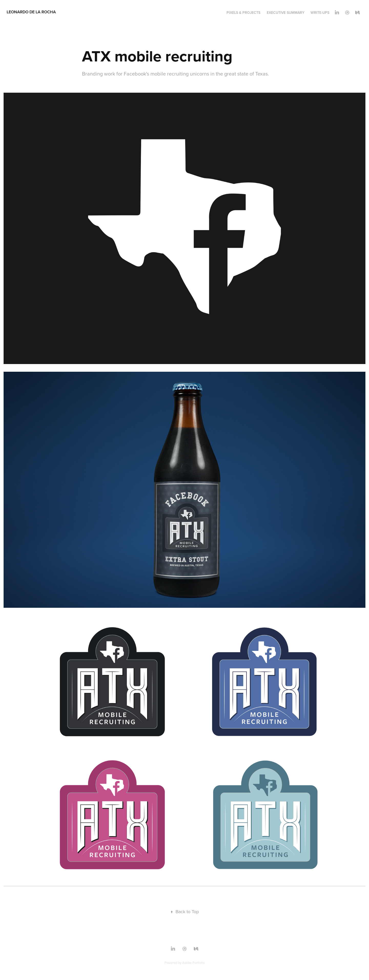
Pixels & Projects (243, 13)
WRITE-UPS (320, 13)
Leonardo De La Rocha (31, 12)
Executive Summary (286, 13)
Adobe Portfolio (193, 963)
